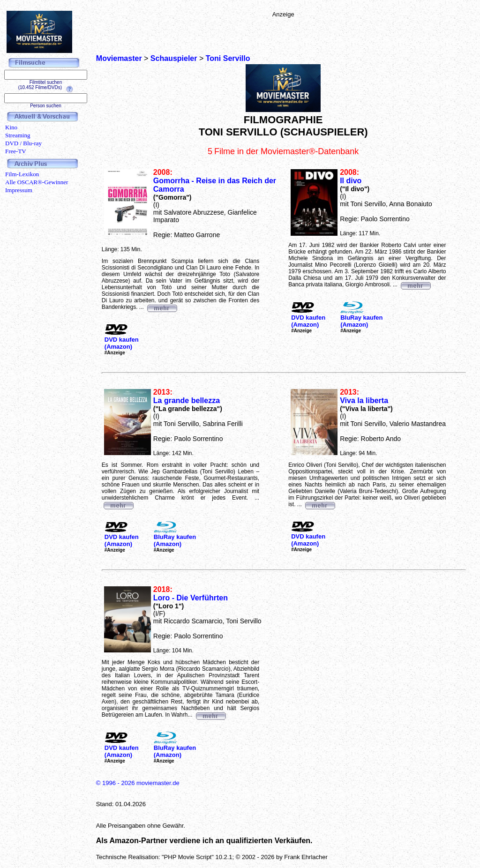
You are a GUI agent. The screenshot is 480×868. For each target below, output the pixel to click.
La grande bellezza (187, 400)
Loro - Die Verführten (191, 598)
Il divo (351, 181)
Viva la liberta (364, 400)
